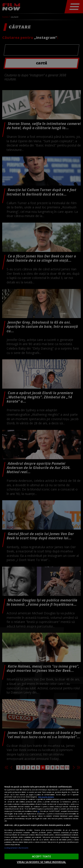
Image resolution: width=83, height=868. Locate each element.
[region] (41, 821)
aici (39, 811)
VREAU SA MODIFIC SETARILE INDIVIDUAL (41, 862)
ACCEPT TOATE (41, 856)
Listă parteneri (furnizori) (16, 848)
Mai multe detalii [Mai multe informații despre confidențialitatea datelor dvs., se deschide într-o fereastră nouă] (46, 797)
